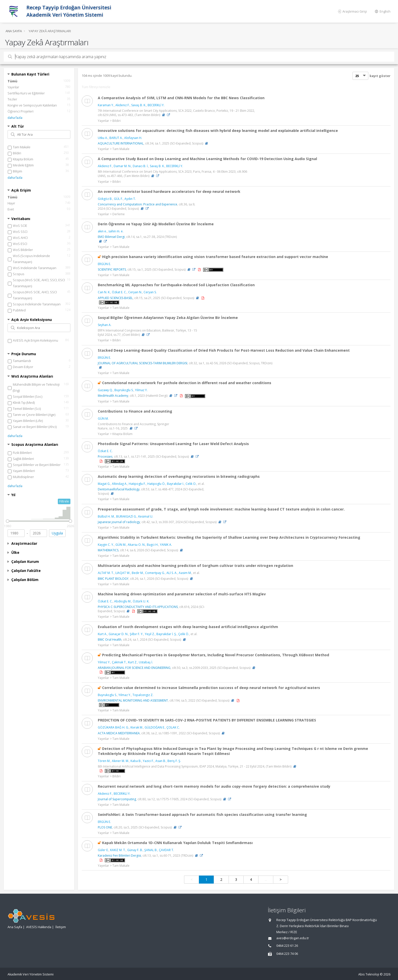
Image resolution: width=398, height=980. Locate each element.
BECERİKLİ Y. (156, 105)
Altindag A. (120, 484)
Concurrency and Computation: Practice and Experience (138, 204)
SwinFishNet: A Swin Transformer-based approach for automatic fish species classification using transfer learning (202, 814)
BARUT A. (116, 138)
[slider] (8, 521)
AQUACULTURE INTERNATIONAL (121, 143)
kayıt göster (380, 76)
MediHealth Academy (113, 396)
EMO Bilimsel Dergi (111, 237)
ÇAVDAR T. (166, 850)
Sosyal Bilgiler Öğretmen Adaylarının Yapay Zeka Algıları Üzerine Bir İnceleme (168, 318)
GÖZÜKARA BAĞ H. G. (113, 727)
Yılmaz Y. (104, 662)
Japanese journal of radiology (119, 522)
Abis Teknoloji (369, 974)
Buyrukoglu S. (124, 390)
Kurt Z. (133, 662)
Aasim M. (185, 573)
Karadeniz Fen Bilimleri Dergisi (119, 856)
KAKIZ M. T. (118, 850)
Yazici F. (148, 761)
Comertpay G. (155, 573)
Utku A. (103, 138)
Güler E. (103, 850)
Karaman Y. (106, 105)
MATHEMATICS (108, 550)
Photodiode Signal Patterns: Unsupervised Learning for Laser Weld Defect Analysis (173, 444)
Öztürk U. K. (141, 601)
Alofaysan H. (133, 138)
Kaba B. (136, 761)
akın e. (102, 231)
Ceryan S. (150, 292)
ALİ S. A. (172, 573)
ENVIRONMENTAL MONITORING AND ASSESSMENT (133, 700)
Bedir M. (138, 573)
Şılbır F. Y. (137, 634)
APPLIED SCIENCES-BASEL (115, 298)
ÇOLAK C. (173, 727)
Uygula (57, 533)
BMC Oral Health (110, 640)
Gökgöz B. (105, 199)
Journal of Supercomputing (117, 799)
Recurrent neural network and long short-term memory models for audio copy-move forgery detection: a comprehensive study (214, 786)
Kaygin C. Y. (106, 545)
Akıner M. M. (120, 761)
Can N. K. (104, 292)
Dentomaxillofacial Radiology (119, 489)
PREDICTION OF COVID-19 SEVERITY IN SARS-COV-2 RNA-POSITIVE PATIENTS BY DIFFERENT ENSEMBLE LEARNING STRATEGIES (207, 720)
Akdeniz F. (123, 105)
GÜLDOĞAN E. (155, 727)
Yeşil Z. (150, 634)
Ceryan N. (135, 292)
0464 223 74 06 (287, 954)
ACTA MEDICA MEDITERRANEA (119, 733)
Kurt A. (102, 634)
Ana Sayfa (14, 31)
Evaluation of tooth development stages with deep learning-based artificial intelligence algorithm (188, 627)
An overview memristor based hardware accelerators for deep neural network (169, 191)
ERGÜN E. (104, 264)
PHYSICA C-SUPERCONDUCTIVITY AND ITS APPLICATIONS (138, 607)
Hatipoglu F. (137, 484)
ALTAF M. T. (106, 573)
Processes (105, 457)
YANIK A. (166, 545)
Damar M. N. (122, 166)
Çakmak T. (119, 662)
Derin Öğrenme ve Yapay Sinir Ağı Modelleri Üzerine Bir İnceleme (156, 224)
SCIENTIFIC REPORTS (112, 269)
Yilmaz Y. (141, 390)
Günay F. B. (135, 850)
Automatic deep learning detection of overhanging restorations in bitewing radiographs (179, 476)
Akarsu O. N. (137, 545)
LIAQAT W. (123, 573)
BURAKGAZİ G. (126, 516)
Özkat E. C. (119, 292)
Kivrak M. (137, 727)
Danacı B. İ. (141, 166)
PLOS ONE (105, 827)
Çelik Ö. (184, 634)
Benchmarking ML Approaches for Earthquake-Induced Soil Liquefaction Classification (176, 285)
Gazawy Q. (105, 390)
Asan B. (161, 761)
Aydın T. (130, 199)
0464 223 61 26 (287, 946)
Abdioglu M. (123, 601)
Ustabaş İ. (146, 662)
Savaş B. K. (139, 105)
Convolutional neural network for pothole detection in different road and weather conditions (187, 383)
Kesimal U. (146, 516)
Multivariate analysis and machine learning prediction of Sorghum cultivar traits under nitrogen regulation (195, 566)
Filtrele (64, 501)
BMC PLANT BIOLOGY (113, 579)
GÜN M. (103, 419)
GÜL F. (118, 199)
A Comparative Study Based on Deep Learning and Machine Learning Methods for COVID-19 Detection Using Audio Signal (207, 159)
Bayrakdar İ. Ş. (167, 634)
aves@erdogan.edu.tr (293, 938)
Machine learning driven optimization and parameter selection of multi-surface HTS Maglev (182, 594)
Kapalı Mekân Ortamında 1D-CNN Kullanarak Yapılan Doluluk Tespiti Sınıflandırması (177, 843)
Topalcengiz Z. (143, 695)
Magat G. (104, 484)
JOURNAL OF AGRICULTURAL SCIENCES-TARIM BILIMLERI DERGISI (143, 363)
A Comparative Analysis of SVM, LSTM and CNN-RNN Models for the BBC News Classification (181, 98)
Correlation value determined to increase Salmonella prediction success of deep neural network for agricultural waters (211, 688)
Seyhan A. (105, 325)
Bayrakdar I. (175, 484)
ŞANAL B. (151, 850)
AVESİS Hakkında (39, 927)
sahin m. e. (116, 231)
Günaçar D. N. (118, 634)
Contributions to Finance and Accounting (135, 411)
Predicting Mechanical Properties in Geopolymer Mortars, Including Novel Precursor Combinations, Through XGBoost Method (216, 655)
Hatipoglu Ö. (156, 484)
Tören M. (104, 761)
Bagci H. (153, 545)
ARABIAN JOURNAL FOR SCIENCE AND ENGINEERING (134, 668)
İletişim (61, 927)
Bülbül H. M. (106, 516)
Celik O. (191, 484)
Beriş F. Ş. (174, 761)
